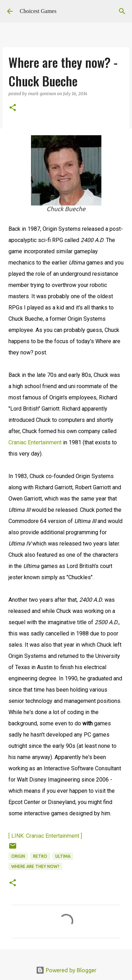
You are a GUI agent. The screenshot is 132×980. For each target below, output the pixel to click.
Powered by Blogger (66, 970)
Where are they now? (35, 866)
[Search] (122, 11)
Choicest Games (38, 11)
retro (40, 856)
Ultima (63, 856)
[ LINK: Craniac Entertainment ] (45, 836)
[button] (13, 108)
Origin (18, 856)
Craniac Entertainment (35, 442)
